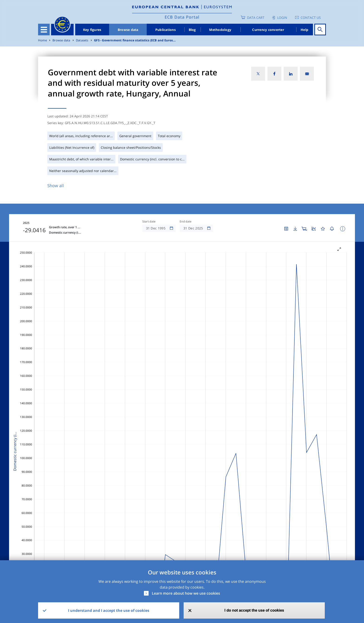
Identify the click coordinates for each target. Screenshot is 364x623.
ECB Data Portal (182, 17)
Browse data (128, 30)
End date (186, 222)
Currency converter (268, 30)
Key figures (92, 30)
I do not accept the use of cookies (254, 610)
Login (282, 18)
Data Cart (256, 18)
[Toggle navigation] (44, 30)
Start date (149, 222)
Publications (166, 30)
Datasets (82, 40)
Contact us (311, 18)
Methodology (220, 30)
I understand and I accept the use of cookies (109, 610)
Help (304, 30)
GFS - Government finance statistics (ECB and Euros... (135, 40)
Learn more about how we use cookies (186, 593)
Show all (56, 186)
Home (42, 40)
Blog (192, 30)
